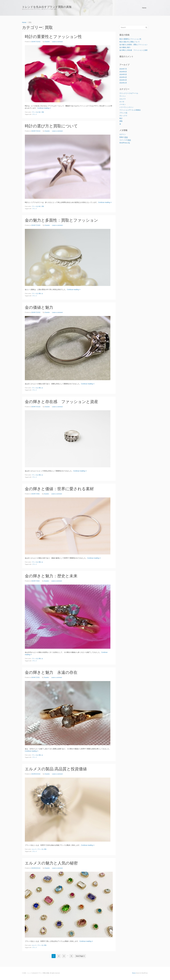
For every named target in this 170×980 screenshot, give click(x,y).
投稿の (124, 137)
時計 (40, 112)
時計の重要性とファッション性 (53, 37)
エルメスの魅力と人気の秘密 (51, 863)
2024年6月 (123, 72)
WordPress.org (125, 143)
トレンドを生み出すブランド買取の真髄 (47, 7)
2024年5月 (123, 74)
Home (144, 8)
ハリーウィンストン (126, 107)
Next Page (80, 956)
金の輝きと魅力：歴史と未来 (51, 576)
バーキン (123, 104)
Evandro (47, 42)
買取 (43, 112)
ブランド (35, 114)
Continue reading (44, 108)
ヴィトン (123, 96)
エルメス (34, 849)
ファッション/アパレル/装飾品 (130, 110)
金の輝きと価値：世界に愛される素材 (59, 489)
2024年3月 (123, 80)
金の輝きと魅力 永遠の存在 (51, 672)
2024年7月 (123, 69)
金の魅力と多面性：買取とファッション (61, 220)
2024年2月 (123, 83)
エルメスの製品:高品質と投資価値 (56, 769)
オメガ (122, 102)
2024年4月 (123, 77)
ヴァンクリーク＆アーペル (129, 93)
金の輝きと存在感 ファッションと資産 (61, 402)
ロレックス (123, 116)
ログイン (123, 134)
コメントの (125, 140)
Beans (134, 973)
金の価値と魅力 (39, 307)
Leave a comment (57, 42)
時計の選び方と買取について (51, 126)
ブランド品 (35, 112)
